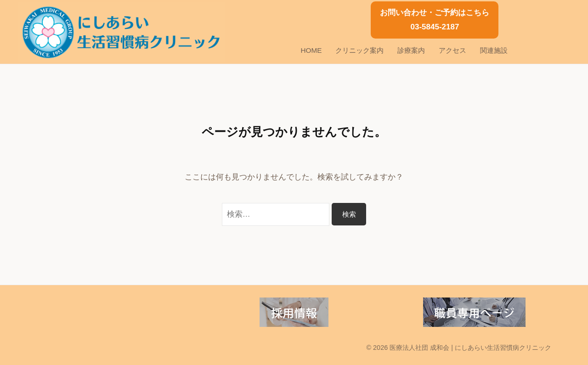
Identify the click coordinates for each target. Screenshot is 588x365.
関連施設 (494, 50)
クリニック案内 (359, 50)
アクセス (452, 50)
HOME (311, 50)
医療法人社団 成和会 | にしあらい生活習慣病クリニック (470, 348)
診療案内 (411, 50)
